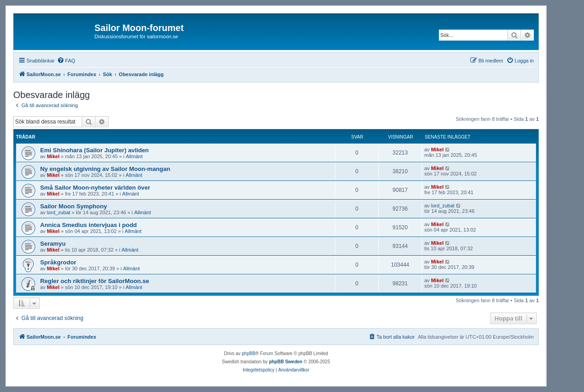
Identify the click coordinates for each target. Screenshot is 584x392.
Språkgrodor (58, 262)
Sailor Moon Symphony (74, 206)
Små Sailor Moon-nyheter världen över (95, 188)
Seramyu (53, 244)
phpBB (249, 353)
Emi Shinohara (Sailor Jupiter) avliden (94, 150)
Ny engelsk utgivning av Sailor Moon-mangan (105, 169)
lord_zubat (59, 212)
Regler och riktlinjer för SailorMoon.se (95, 281)
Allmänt (134, 156)
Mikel (53, 156)
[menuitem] (66, 61)
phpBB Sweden (285, 362)
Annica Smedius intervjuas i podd (89, 225)
